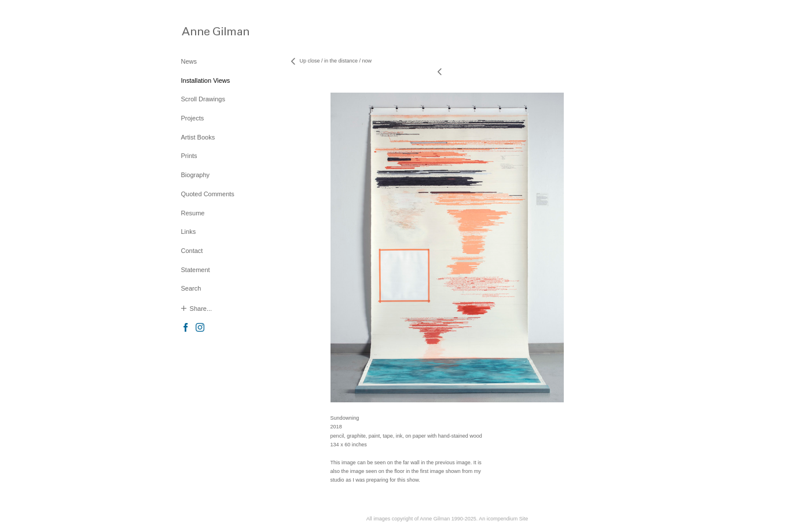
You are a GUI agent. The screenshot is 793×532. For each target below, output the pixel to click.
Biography (196, 175)
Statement (196, 270)
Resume (193, 213)
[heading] (210, 31)
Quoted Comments (208, 194)
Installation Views (206, 80)
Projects (193, 118)
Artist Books (198, 137)
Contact (192, 251)
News (189, 61)
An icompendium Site (503, 519)
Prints (189, 156)
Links (189, 232)
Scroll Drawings (203, 99)
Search (191, 288)
